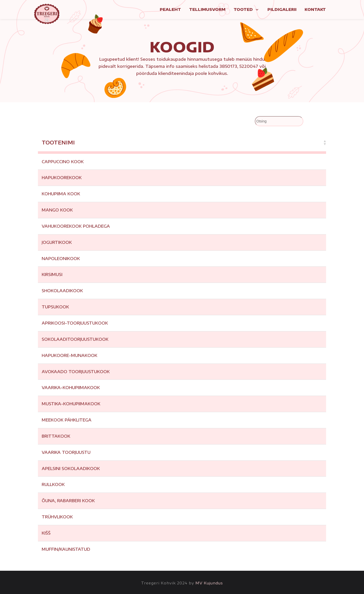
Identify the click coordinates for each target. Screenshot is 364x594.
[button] (325, 142)
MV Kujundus (209, 583)
